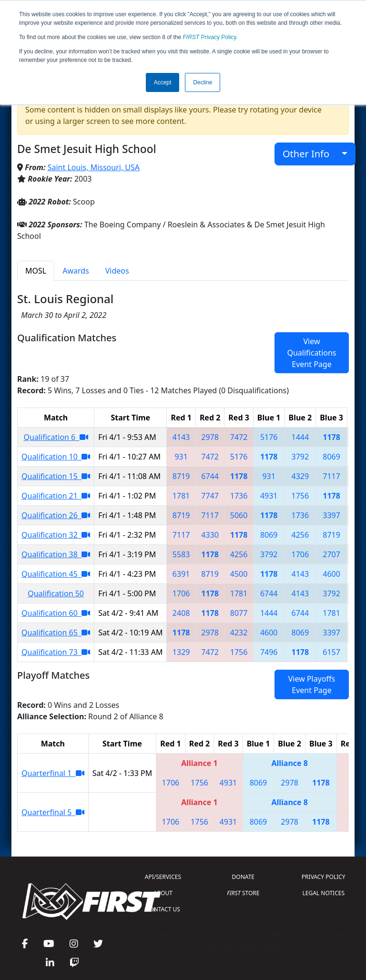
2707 (331, 554)
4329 (300, 476)
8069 (331, 457)
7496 (269, 652)
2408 (181, 613)
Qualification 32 (56, 535)
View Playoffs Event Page (312, 684)
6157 (331, 652)
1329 (181, 652)
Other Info (311, 154)
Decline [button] (203, 82)
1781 (181, 496)
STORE (243, 893)
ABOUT (163, 893)
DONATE (243, 877)
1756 (300, 496)
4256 (300, 535)
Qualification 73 (56, 652)
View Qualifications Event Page (311, 353)
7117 (331, 476)
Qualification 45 (56, 574)
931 (181, 457)
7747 (210, 496)
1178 (331, 437)
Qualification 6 (56, 437)
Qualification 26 (56, 515)
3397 (331, 515)
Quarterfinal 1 (53, 773)
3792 (300, 457)
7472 (239, 437)
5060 (239, 515)
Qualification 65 (56, 633)
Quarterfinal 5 (53, 812)
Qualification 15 (56, 476)
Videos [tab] (117, 271)
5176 (269, 437)
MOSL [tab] (36, 271)
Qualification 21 (56, 496)
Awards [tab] (76, 271)
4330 (210, 535)
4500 (239, 574)
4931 (269, 496)
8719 (181, 476)
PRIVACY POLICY (324, 877)
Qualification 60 (56, 613)
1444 (300, 437)
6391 (181, 574)
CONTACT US (163, 909)
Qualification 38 (56, 554)
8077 (239, 613)
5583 (181, 554)
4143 (181, 437)
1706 (300, 554)
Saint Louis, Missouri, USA (94, 167)
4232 (239, 633)
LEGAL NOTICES (324, 893)
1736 (239, 496)
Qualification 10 (56, 457)
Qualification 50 (56, 593)
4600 (331, 574)
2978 (210, 437)
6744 (210, 476)
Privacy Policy (210, 37)
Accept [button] (163, 82)
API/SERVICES (163, 877)
